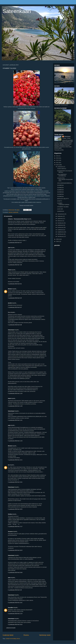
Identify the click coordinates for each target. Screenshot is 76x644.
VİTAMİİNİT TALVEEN (63, 207)
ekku (9, 578)
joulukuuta (60, 167)
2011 (58, 163)
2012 (58, 160)
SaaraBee (11, 608)
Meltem (10, 289)
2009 (58, 239)
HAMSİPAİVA (61, 211)
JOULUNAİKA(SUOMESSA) (64, 183)
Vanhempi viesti (45, 635)
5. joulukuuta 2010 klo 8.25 (15, 298)
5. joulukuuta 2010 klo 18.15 (15, 550)
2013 (58, 158)
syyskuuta (60, 218)
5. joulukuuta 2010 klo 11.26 (15, 393)
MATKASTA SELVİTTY (63, 199)
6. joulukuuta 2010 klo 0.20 (15, 590)
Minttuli (10, 446)
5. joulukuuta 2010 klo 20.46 (15, 572)
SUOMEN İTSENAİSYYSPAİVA (63, 204)
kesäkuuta (60, 225)
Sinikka (10, 514)
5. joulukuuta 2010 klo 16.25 (15, 509)
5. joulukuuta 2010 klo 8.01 (15, 284)
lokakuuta (60, 216)
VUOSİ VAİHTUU (62, 169)
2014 (58, 156)
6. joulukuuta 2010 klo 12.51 (15, 603)
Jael (9, 248)
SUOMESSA (60, 185)
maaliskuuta (61, 232)
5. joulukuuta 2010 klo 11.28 (15, 406)
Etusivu (26, 635)
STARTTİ (60, 201)
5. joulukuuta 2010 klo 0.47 (15, 243)
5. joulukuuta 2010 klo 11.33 (15, 441)
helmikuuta (60, 234)
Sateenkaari (17, 11)
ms (9, 465)
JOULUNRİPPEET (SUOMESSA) (62, 175)
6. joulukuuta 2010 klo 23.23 (15, 624)
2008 (58, 241)
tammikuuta (61, 236)
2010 (58, 165)
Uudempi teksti (8, 635)
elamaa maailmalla (13, 212)
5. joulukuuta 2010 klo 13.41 (15, 482)
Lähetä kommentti (11, 628)
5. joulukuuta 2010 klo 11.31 (15, 420)
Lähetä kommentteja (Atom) (13, 639)
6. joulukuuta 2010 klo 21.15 (15, 614)
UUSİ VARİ (60, 209)
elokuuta (60, 221)
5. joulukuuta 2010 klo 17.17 (15, 526)
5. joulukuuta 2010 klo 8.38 (15, 325)
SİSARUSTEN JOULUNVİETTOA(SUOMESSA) (65, 179)
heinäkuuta (60, 223)
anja (9, 425)
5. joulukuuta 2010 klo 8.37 (15, 307)
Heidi (9, 398)
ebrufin (10, 303)
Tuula (9, 270)
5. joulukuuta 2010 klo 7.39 (15, 265)
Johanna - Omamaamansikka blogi (17, 219)
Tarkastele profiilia (59, 150)
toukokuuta (60, 227)
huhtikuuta (60, 230)
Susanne (10, 532)
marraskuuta (61, 214)
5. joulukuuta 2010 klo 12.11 (15, 460)
